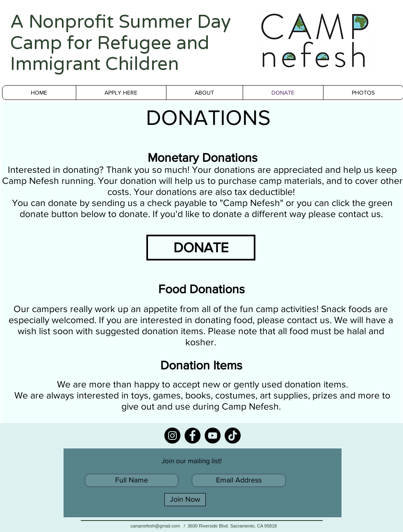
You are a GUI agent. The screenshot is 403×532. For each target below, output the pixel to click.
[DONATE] (201, 248)
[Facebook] (192, 436)
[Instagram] (172, 436)
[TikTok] (233, 436)
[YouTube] (213, 436)
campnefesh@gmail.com (155, 526)
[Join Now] (185, 500)
